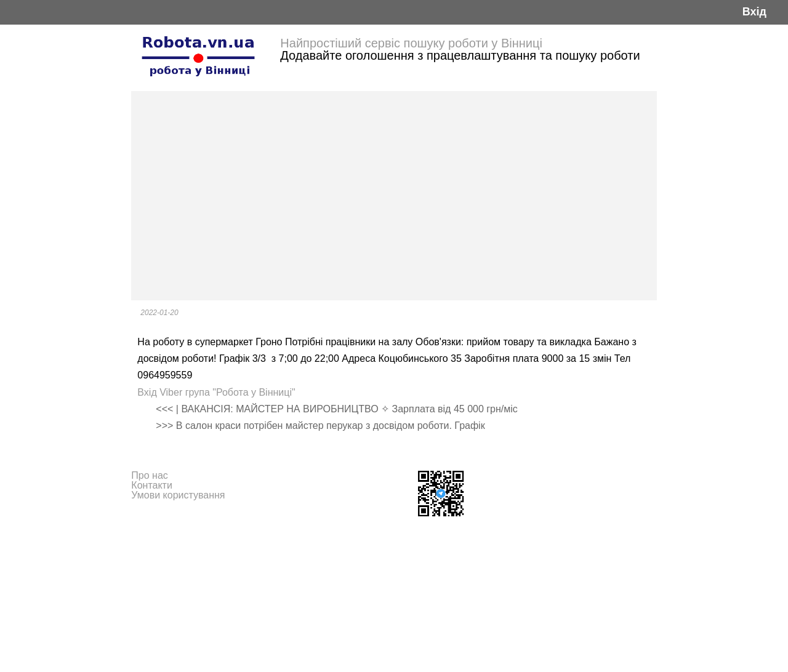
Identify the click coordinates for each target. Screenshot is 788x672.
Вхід (754, 12)
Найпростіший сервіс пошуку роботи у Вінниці (411, 43)
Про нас (149, 475)
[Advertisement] (394, 196)
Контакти (152, 485)
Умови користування (178, 495)
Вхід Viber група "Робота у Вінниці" (216, 392)
